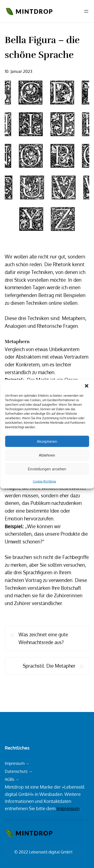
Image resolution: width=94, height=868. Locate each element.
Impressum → (17, 763)
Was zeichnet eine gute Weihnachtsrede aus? (43, 638)
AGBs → (12, 779)
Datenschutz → (19, 771)
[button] (86, 386)
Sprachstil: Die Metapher (49, 666)
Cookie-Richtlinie (44, 481)
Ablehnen (47, 455)
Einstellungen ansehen (47, 469)
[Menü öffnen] (86, 11)
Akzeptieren (47, 441)
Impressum (68, 808)
